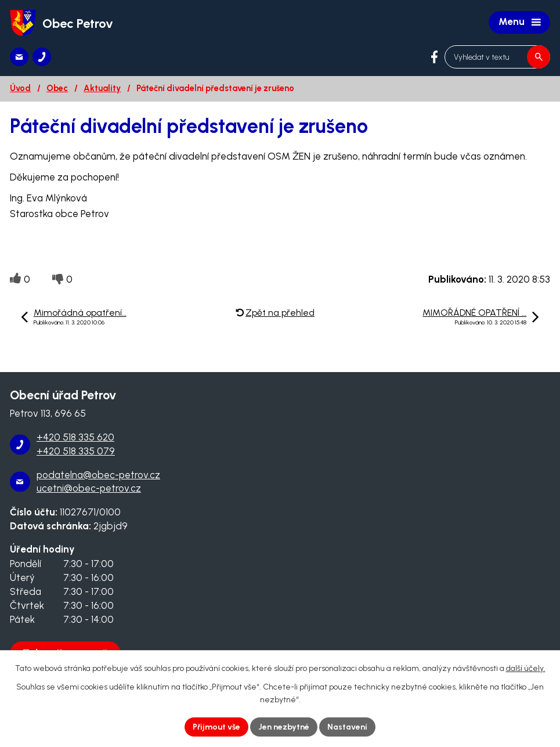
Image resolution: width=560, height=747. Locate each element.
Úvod (20, 88)
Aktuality (102, 88)
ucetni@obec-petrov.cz (89, 488)
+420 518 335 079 (76, 451)
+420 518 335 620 (75, 437)
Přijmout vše (216, 727)
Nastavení (347, 727)
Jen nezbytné (284, 727)
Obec (57, 88)
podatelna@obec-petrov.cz (98, 475)
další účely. (526, 668)
